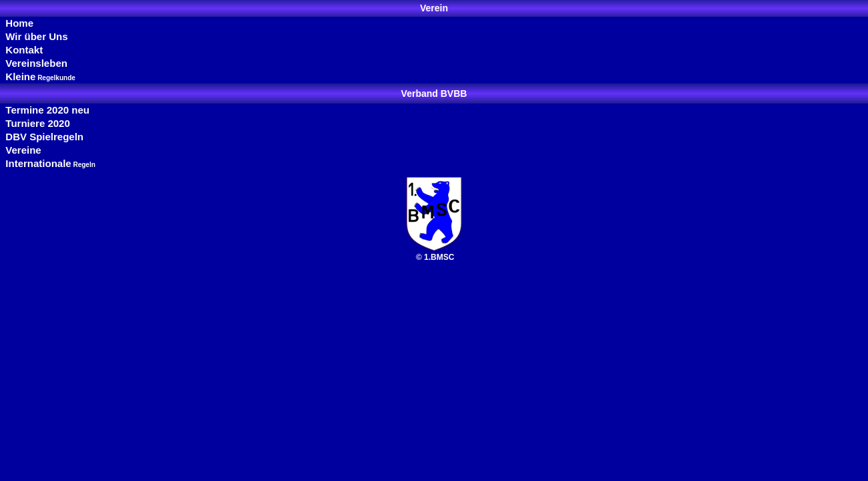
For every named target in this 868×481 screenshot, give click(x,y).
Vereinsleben (34, 63)
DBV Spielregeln (42, 137)
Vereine (21, 150)
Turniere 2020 (35, 123)
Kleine (38, 76)
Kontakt (21, 50)
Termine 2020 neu (45, 110)
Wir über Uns (34, 36)
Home (17, 23)
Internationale (48, 163)
